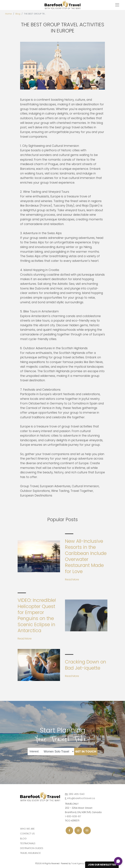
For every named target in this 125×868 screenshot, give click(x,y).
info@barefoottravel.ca (81, 798)
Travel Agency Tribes (80, 864)
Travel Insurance (30, 853)
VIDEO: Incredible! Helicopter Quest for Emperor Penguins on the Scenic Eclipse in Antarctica (37, 615)
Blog (18, 14)
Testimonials (28, 843)
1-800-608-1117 (73, 816)
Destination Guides (32, 848)
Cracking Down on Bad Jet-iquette (86, 665)
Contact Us (27, 834)
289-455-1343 (76, 794)
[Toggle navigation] (117, 5)
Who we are (27, 829)
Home (8, 14)
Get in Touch (86, 751)
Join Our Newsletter (102, 865)
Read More (72, 579)
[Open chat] (118, 861)
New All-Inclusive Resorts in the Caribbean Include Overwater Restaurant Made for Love (86, 556)
